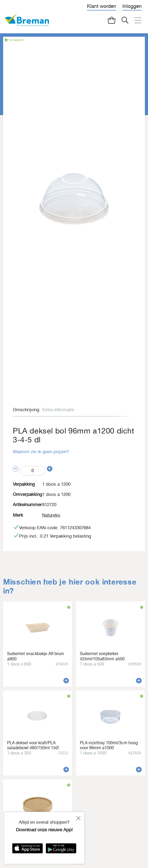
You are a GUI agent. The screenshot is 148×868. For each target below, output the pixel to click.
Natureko (51, 515)
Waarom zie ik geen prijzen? (41, 452)
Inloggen (132, 6)
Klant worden (102, 6)
